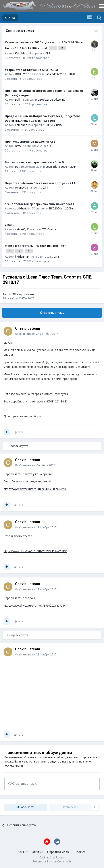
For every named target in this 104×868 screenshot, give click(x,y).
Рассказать (26, 807)
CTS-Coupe (49, 229)
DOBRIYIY (21, 74)
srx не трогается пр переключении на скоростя (39, 204)
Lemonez (21, 125)
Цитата (19, 432)
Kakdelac (21, 53)
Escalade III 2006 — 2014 (61, 167)
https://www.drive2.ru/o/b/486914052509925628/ (35, 489)
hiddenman (22, 257)
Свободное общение (51, 100)
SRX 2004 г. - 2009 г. (61, 208)
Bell (17, 100)
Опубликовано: (37, 334)
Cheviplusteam (23, 294)
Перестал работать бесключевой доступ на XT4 (40, 183)
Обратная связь (59, 852)
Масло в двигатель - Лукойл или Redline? (35, 246)
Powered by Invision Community (52, 862)
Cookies (80, 852)
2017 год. (34, 298)
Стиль (38, 852)
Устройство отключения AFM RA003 (31, 70)
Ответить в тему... (23, 784)
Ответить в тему (52, 313)
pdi (17, 167)
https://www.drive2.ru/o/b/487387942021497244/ (35, 606)
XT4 (46, 188)
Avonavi (20, 188)
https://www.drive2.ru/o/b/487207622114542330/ (35, 551)
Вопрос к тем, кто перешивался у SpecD (34, 162)
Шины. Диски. (54, 125)
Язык (23, 852)
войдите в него (58, 761)
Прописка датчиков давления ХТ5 (30, 141)
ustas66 (20, 229)
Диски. (10, 225)
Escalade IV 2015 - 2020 (60, 74)
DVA (18, 146)
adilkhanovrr (23, 208)
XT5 (47, 53)
